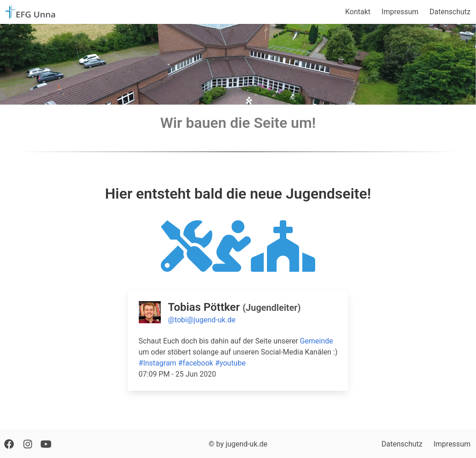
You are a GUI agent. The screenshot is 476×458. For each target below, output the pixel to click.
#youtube (230, 363)
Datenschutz (450, 12)
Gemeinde (317, 341)
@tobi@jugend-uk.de (202, 320)
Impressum (400, 12)
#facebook (196, 363)
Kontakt (358, 12)
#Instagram (158, 363)
